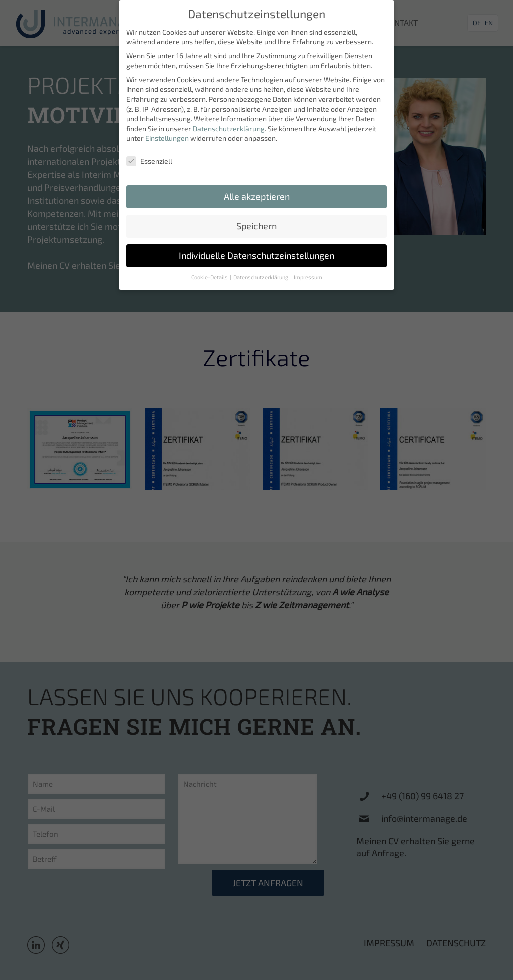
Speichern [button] (256, 220)
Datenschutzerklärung (229, 122)
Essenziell (149, 155)
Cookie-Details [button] (210, 271)
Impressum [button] (308, 271)
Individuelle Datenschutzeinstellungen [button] (256, 250)
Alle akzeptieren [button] (257, 190)
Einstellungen (167, 132)
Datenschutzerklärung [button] (261, 271)
